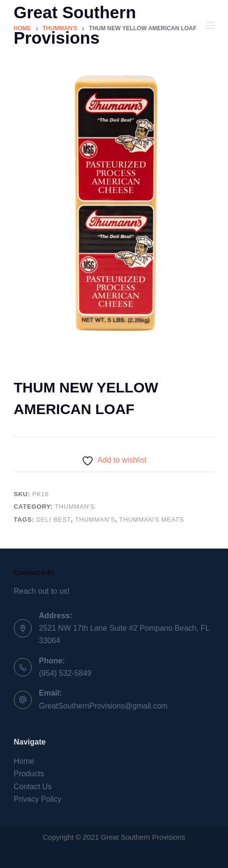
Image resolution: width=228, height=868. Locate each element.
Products (29, 774)
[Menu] (210, 25)
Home (24, 761)
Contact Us (33, 787)
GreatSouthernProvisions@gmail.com (103, 706)
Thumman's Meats (151, 520)
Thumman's (75, 507)
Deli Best (54, 520)
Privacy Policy (38, 799)
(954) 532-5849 (65, 673)
